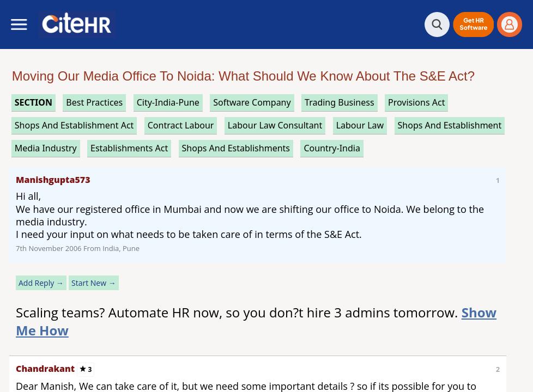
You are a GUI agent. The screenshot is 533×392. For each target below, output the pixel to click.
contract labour (181, 125)
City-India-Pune (168, 102)
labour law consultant (275, 125)
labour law (360, 125)
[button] (473, 24)
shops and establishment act (74, 125)
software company (252, 102)
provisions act (416, 102)
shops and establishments (236, 148)
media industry (46, 148)
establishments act (129, 148)
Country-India (332, 148)
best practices (94, 102)
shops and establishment (450, 125)
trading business (340, 102)
